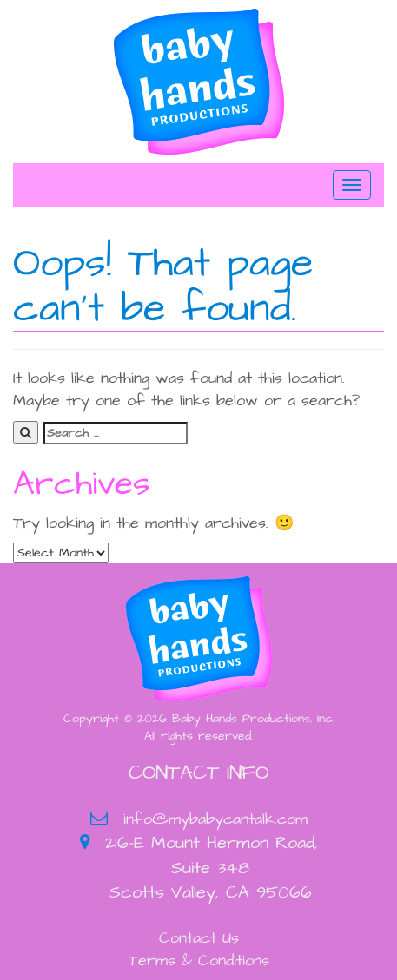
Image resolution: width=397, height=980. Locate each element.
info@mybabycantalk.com (215, 819)
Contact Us (199, 938)
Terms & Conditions (199, 960)
